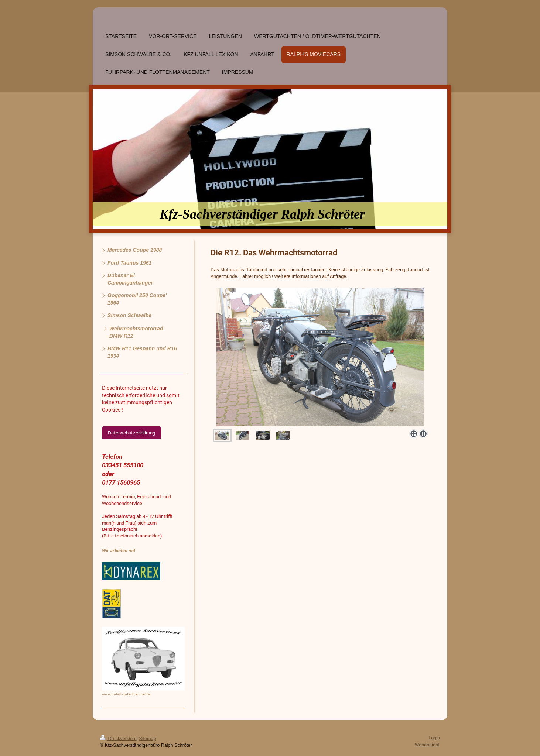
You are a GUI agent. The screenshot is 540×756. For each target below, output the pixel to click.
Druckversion (118, 739)
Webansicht (427, 745)
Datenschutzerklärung (131, 433)
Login (434, 738)
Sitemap (147, 739)
